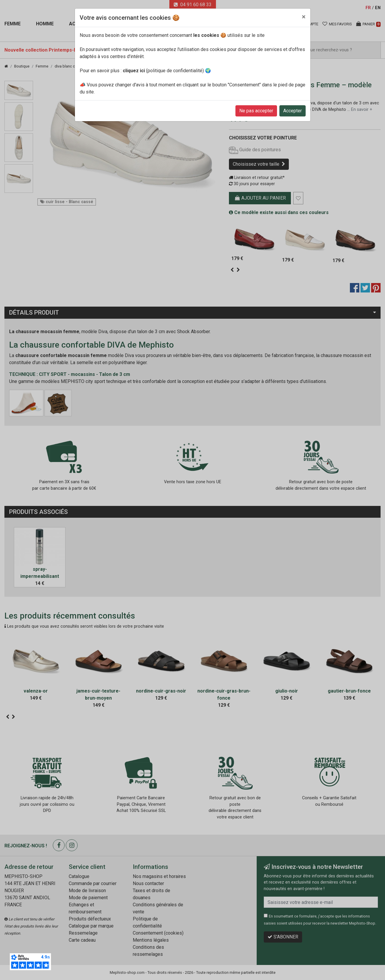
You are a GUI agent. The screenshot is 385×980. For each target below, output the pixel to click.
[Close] (304, 17)
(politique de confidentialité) (163, 71)
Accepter (293, 111)
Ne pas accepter (256, 111)
